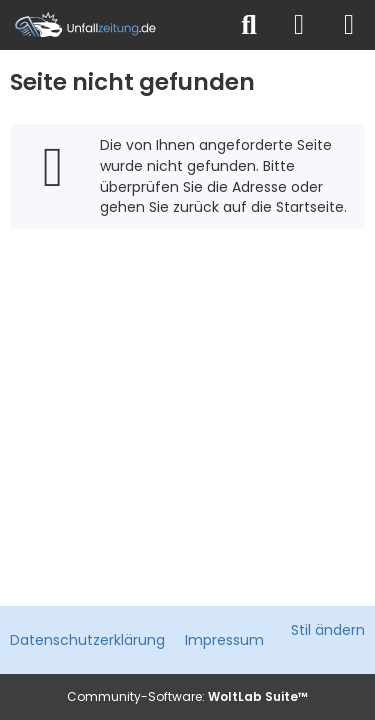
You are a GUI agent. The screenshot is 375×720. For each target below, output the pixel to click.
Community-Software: (187, 696)
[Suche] (249, 25)
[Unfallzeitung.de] (112, 25)
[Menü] (349, 25)
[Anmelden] (299, 25)
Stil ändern (328, 630)
